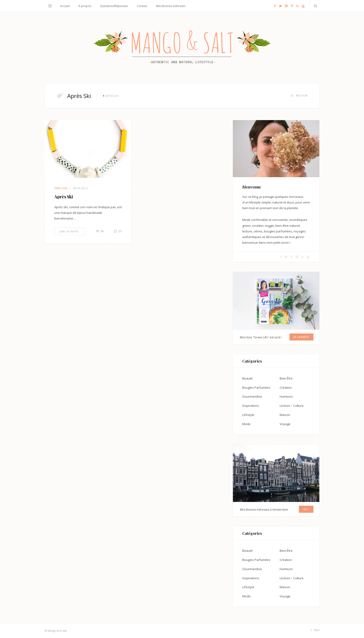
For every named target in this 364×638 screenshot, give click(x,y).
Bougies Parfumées (256, 387)
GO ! (306, 509)
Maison (285, 415)
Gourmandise (252, 396)
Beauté (247, 378)
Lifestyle (248, 415)
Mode (246, 424)
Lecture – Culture (292, 406)
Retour (299, 96)
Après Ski (64, 197)
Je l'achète (301, 337)
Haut (315, 630)
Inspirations (251, 406)
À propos (85, 6)
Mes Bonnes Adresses (171, 6)
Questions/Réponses (114, 6)
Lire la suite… (70, 231)
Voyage (285, 424)
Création (61, 188)
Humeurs (286, 396)
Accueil (65, 6)
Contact (142, 6)
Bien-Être (286, 378)
